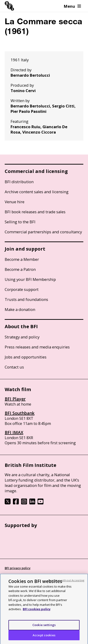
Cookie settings (44, 629)
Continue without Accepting (66, 584)
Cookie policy (15, 577)
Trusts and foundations (26, 299)
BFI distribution (19, 182)
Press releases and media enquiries (37, 347)
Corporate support (22, 289)
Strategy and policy (22, 337)
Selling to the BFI (20, 222)
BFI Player (15, 399)
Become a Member (22, 259)
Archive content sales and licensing (37, 192)
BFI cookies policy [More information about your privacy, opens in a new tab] (37, 613)
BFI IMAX (14, 432)
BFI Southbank (20, 413)
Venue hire (15, 202)
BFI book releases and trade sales (35, 212)
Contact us (14, 367)
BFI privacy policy (18, 568)
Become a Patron (20, 269)
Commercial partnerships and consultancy (43, 232)
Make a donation (20, 309)
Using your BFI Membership (30, 279)
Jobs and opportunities (26, 357)
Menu (72, 6)
